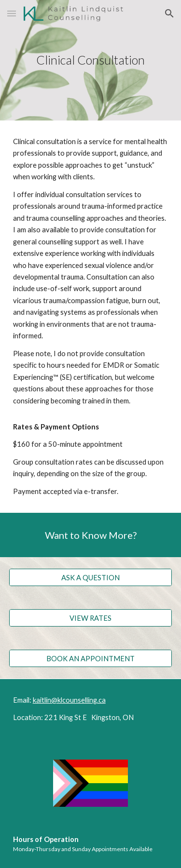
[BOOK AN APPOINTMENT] (91, 658)
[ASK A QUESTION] (91, 577)
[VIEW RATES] (91, 618)
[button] (12, 13)
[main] (91, 60)
